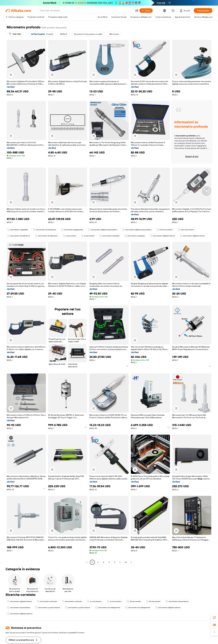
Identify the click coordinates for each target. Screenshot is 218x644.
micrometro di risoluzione (45, 230)
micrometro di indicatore (19, 236)
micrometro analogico (135, 236)
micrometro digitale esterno (168, 608)
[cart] (174, 11)
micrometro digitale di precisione (103, 230)
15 (126, 562)
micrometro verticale (47, 601)
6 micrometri (70, 236)
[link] (214, 618)
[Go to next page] (131, 562)
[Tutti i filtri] (15, 34)
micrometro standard (110, 236)
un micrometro (94, 601)
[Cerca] (146, 11)
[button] (137, 11)
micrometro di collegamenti (108, 608)
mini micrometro (165, 230)
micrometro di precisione (177, 601)
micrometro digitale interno (163, 236)
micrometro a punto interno (48, 608)
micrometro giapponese (72, 230)
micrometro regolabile (18, 230)
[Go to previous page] (87, 562)
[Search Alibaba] (86, 11)
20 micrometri (134, 601)
